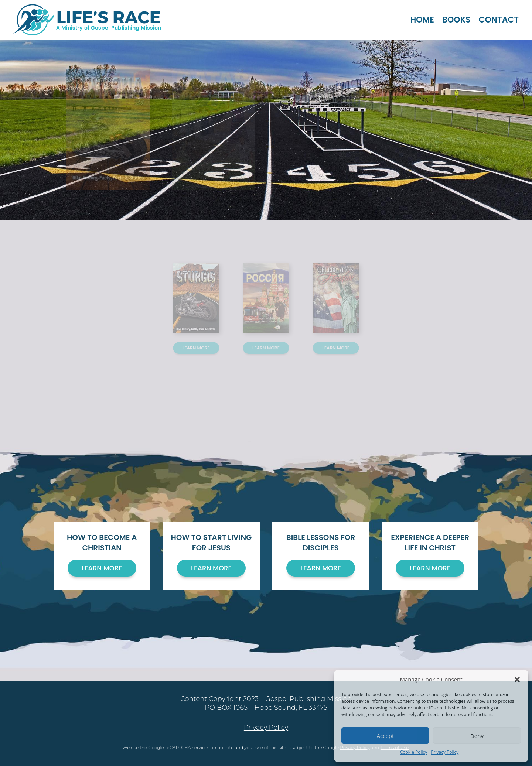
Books (456, 20)
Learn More (202, 340)
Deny (477, 736)
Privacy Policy (445, 752)
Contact (499, 20)
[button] (517, 680)
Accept (386, 736)
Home (422, 20)
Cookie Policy (414, 752)
